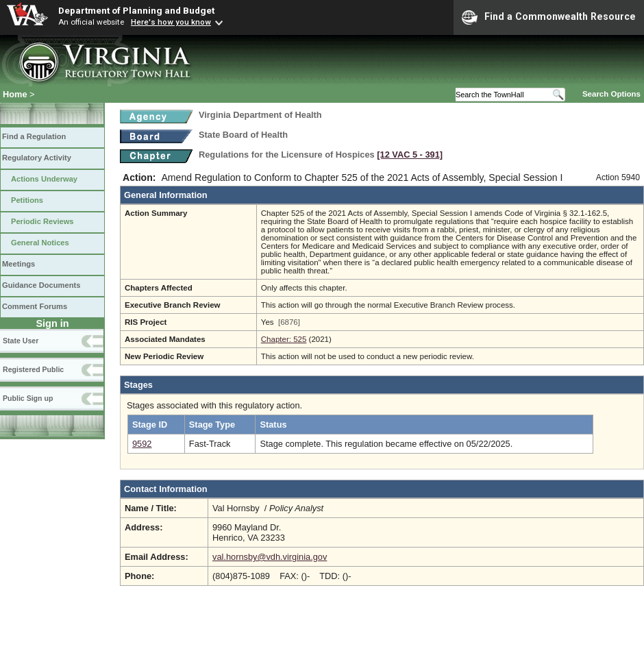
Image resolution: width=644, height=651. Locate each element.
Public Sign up (28, 398)
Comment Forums (35, 306)
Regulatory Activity (37, 158)
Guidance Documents (41, 285)
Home (15, 94)
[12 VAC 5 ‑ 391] (410, 155)
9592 (142, 444)
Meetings (18, 264)
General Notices (40, 243)
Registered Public (33, 369)
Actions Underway (44, 179)
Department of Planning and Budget (136, 10)
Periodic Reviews (42, 221)
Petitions (27, 200)
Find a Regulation (34, 136)
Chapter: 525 (284, 339)
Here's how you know (171, 22)
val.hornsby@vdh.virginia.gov (270, 557)
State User (21, 341)
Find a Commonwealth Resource (549, 17)
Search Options (611, 94)
